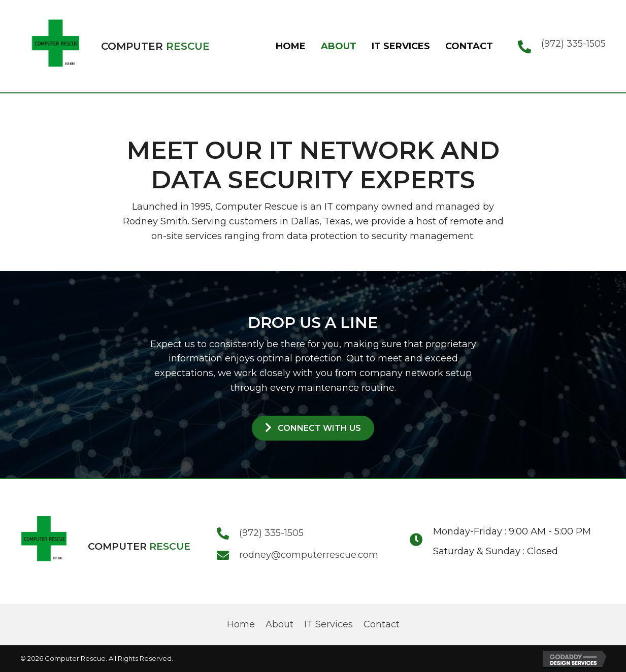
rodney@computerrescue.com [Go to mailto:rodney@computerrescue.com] (309, 555)
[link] (291, 46)
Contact (382, 624)
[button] (313, 428)
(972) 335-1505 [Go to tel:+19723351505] (573, 44)
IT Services (328, 624)
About (279, 624)
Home (241, 624)
